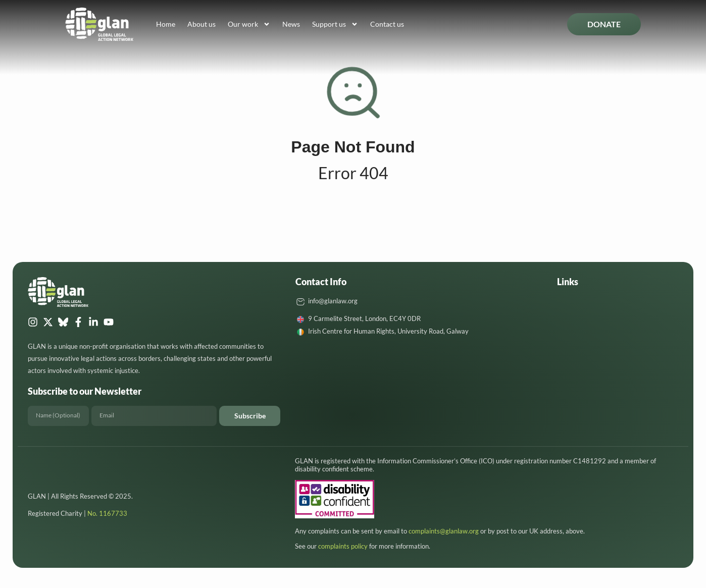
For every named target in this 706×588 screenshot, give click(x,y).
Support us (335, 24)
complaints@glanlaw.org (444, 531)
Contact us (387, 24)
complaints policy (343, 546)
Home (166, 24)
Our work (249, 24)
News (291, 24)
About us (201, 24)
